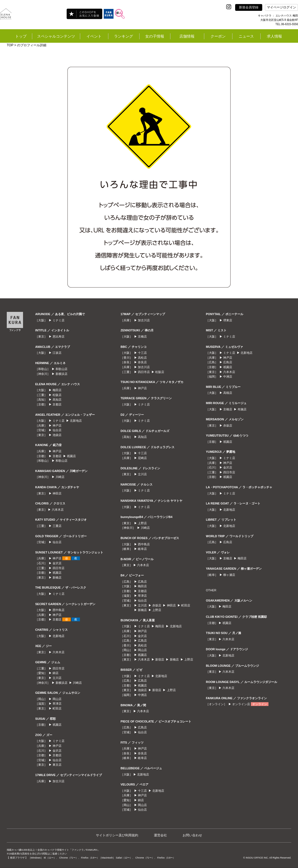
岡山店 (57, 699)
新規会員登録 (249, 7)
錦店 (56, 673)
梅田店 (57, 390)
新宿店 (160, 659)
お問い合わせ (192, 835)
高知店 (57, 400)
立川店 (57, 678)
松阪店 (57, 395)
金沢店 (57, 563)
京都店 (57, 404)
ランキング (124, 36)
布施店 (242, 409)
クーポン (218, 36)
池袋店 (57, 435)
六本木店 (58, 510)
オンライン (260, 704)
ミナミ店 (59, 320)
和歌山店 (61, 369)
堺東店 (228, 320)
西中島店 (59, 610)
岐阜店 (142, 549)
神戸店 (57, 425)
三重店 (57, 526)
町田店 (57, 708)
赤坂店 (157, 605)
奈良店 (142, 362)
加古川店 (59, 781)
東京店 (57, 765)
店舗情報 (187, 36)
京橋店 (142, 336)
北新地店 (76, 421)
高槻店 (228, 393)
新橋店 (57, 577)
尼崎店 (142, 458)
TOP (10, 45)
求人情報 (274, 36)
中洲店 (142, 695)
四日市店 (59, 568)
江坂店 (57, 353)
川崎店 (60, 477)
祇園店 (71, 456)
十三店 (142, 353)
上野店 (142, 523)
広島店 (142, 582)
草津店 (57, 704)
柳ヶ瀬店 (229, 575)
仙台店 (57, 430)
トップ (21, 36)
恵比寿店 (59, 336)
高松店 (142, 358)
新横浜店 (61, 374)
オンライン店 (241, 704)
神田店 (57, 493)
